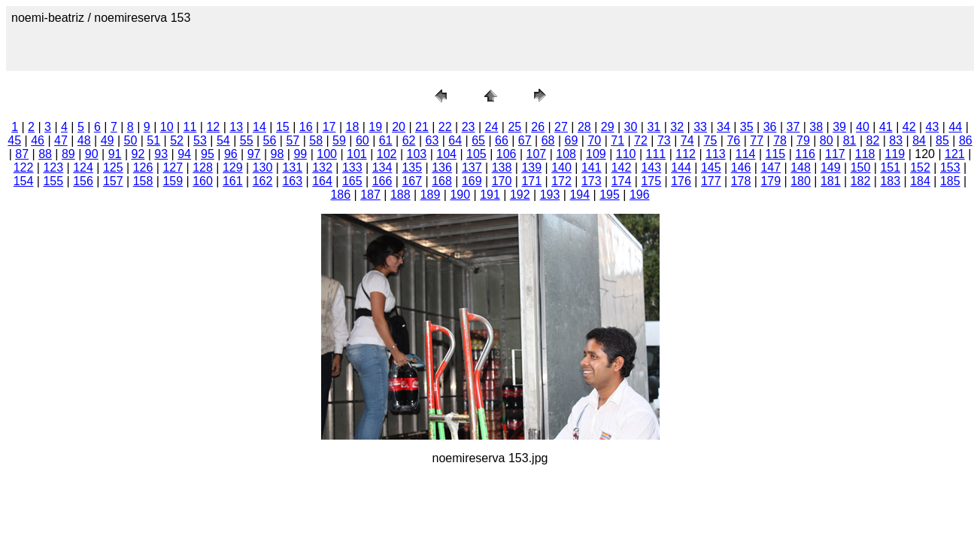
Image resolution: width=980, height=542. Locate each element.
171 (531, 181)
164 (322, 181)
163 (292, 181)
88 (45, 154)
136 (442, 167)
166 (382, 181)
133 (352, 167)
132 (322, 167)
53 (200, 140)
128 (203, 167)
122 (24, 167)
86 (966, 140)
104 (446, 154)
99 (300, 154)
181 (831, 181)
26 (538, 127)
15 (283, 127)
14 (259, 127)
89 (68, 154)
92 (138, 154)
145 (711, 167)
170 (502, 181)
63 (432, 140)
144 (681, 167)
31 (654, 127)
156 (83, 181)
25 (514, 127)
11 (190, 127)
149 (831, 167)
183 (890, 181)
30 (631, 127)
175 (651, 181)
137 (472, 167)
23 (469, 127)
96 (231, 154)
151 (890, 167)
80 (827, 140)
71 (617, 140)
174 (622, 181)
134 (382, 167)
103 (417, 154)
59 (339, 140)
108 (566, 154)
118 (865, 154)
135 (412, 167)
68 (548, 140)
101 (357, 154)
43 (933, 127)
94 (184, 154)
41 (886, 127)
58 (316, 140)
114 (746, 154)
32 (677, 127)
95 (208, 154)
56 (270, 140)
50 (131, 140)
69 (572, 140)
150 (861, 167)
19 (375, 127)
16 (306, 127)
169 (472, 181)
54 (223, 140)
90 (92, 154)
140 (561, 167)
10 (167, 127)
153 (950, 167)
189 (431, 195)
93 (161, 154)
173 (592, 181)
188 (400, 195)
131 (292, 167)
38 (816, 127)
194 (580, 195)
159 (173, 181)
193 (550, 195)
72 (641, 140)
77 (757, 140)
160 (203, 181)
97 (254, 154)
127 (173, 167)
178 (741, 181)
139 (531, 167)
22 (445, 127)
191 (490, 195)
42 (909, 127)
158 (143, 181)
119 (895, 154)
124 (83, 167)
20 (399, 127)
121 (955, 154)
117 (835, 154)
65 (478, 140)
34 (724, 127)
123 (53, 167)
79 (803, 140)
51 (153, 140)
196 (640, 195)
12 (213, 127)
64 (455, 140)
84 (919, 140)
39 (839, 127)
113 (716, 154)
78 (780, 140)
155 (53, 181)
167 (412, 181)
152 (920, 167)
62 (409, 140)
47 (61, 140)
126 (143, 167)
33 (700, 127)
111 (656, 154)
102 (387, 154)
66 (502, 140)
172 (561, 181)
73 (664, 140)
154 (24, 181)
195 (610, 195)
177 (711, 181)
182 (861, 181)
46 (38, 140)
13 (236, 127)
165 (352, 181)
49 (108, 140)
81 (850, 140)
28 (584, 127)
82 (873, 140)
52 (177, 140)
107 (537, 154)
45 (14, 140)
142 (622, 167)
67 (525, 140)
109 (596, 154)
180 (801, 181)
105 (476, 154)
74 (687, 140)
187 (370, 195)
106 (507, 154)
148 (801, 167)
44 (955, 127)
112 (686, 154)
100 (327, 154)
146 (741, 167)
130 (263, 167)
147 (771, 167)
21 (422, 127)
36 (770, 127)
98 (278, 154)
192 (520, 195)
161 (233, 181)
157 (113, 181)
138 (502, 167)
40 (863, 127)
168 (442, 181)
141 (592, 167)
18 (352, 127)
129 (233, 167)
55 (247, 140)
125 (113, 167)
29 (608, 127)
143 (651, 167)
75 (711, 140)
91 (115, 154)
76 (733, 140)
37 (793, 127)
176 (681, 181)
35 (747, 127)
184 (920, 181)
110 (626, 154)
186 (340, 195)
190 (460, 195)
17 (329, 127)
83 (896, 140)
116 (805, 154)
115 (776, 154)
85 (942, 140)
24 (492, 127)
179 (771, 181)
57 (293, 140)
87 (22, 154)
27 (561, 127)
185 (950, 181)
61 (386, 140)
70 (594, 140)
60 (363, 140)
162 (263, 181)
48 (84, 140)
